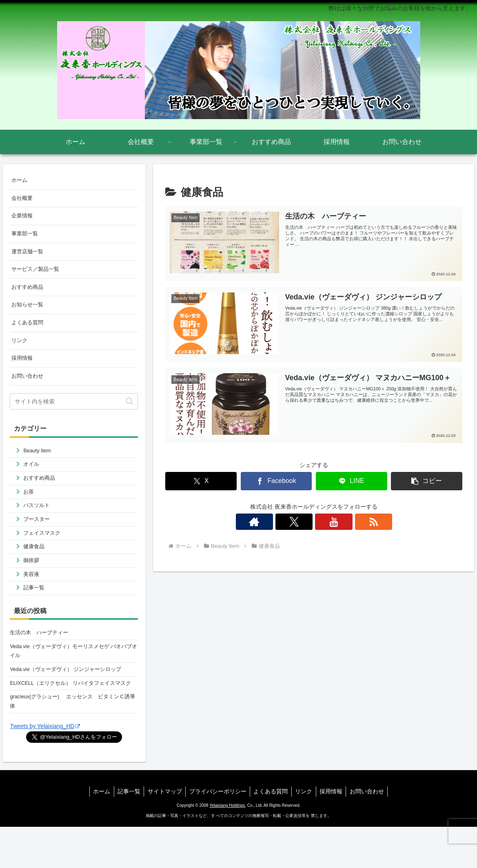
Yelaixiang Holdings (227, 847)
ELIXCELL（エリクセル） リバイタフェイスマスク (72, 716)
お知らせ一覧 (29, 312)
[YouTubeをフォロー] (323, 522)
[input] (74, 414)
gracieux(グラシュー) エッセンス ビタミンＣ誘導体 (72, 741)
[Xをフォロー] (304, 522)
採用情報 (23, 369)
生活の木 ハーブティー (41, 657)
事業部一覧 (26, 237)
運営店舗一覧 (29, 256)
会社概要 (23, 199)
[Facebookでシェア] (276, 481)
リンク (20, 350)
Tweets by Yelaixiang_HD (45, 767)
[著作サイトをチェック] (286, 522)
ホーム (20, 181)
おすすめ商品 (29, 294)
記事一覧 (126, 833)
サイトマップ (163, 833)
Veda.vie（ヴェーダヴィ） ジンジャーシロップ (70, 697)
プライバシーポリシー (217, 833)
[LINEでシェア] (352, 481)
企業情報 (23, 218)
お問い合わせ (29, 388)
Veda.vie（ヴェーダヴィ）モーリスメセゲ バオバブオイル (73, 677)
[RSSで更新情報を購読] (342, 522)
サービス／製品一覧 (37, 275)
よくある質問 (29, 331)
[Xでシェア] (201, 481)
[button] (427, 481)
